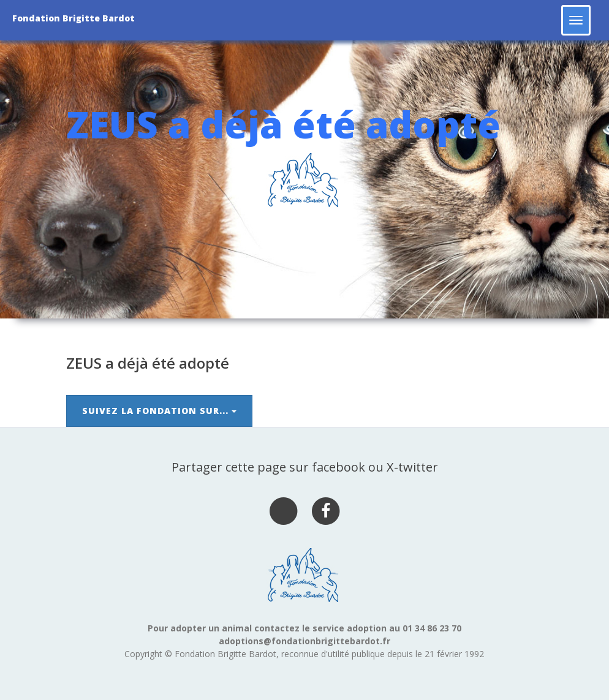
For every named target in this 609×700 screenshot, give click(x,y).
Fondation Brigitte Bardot (74, 18)
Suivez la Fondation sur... (159, 411)
